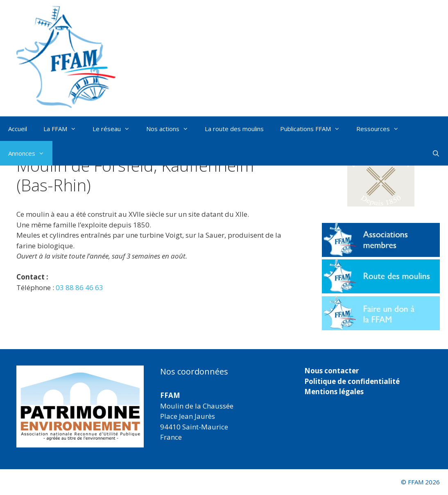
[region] (80, 406)
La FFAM (64, 129)
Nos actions (171, 129)
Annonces (30, 153)
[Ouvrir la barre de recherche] (436, 153)
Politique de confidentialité (352, 381)
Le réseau (115, 129)
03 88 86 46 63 (79, 287)
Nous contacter (331, 371)
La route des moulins (234, 129)
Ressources (382, 129)
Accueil (18, 129)
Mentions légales (334, 392)
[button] (381, 177)
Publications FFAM (314, 129)
